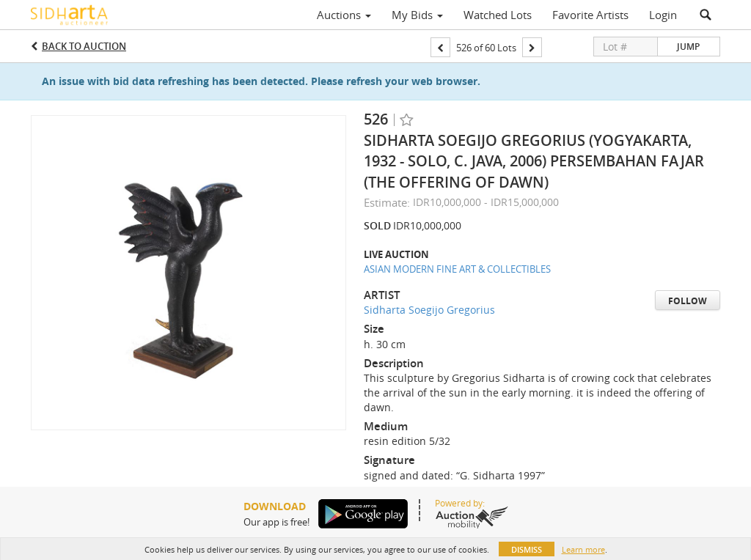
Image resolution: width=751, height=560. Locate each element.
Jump (688, 47)
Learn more (583, 549)
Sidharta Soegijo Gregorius (429, 310)
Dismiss (527, 549)
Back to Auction (84, 46)
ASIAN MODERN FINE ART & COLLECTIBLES (457, 269)
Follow (688, 301)
